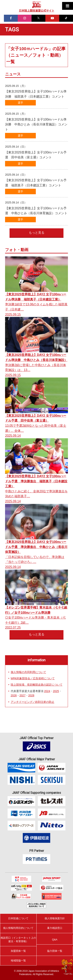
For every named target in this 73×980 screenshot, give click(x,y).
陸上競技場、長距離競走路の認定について (37, 685)
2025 (56, 691)
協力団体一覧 (55, 951)
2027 (22, 695)
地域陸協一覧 (18, 960)
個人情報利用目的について (18, 928)
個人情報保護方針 (55, 918)
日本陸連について (18, 918)
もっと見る (37, 233)
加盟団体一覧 (18, 951)
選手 (20, 103)
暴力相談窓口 (55, 928)
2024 (47, 691)
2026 (14, 695)
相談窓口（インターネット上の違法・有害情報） (18, 940)
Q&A (55, 940)
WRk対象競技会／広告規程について (33, 678)
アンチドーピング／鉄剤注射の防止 (33, 702)
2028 (31, 695)
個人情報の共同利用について (28, 672)
